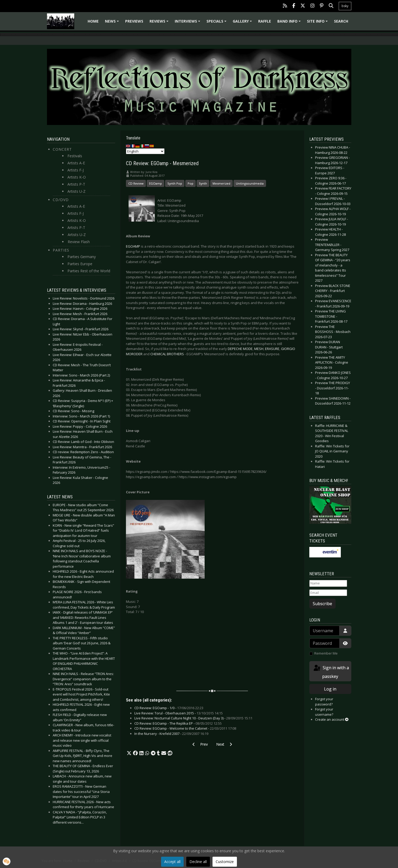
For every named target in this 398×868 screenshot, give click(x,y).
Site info (318, 23)
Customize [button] (225, 862)
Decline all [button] (198, 862)
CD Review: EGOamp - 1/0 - (169, 708)
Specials (217, 23)
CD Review (136, 183)
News (113, 23)
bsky (345, 6)
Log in (330, 689)
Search (341, 21)
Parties (61, 250)
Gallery (243, 23)
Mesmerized (221, 183)
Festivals (75, 156)
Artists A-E (76, 163)
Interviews (188, 23)
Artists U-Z (76, 191)
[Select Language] (145, 151)
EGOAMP (133, 246)
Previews (134, 21)
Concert (62, 149)
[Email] (328, 593)
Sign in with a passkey (331, 672)
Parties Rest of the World (89, 271)
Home (93, 21)
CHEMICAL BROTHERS (167, 354)
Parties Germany (82, 257)
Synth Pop (175, 183)
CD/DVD (61, 200)
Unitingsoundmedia (250, 183)
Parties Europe (80, 264)
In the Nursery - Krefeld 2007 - (171, 734)
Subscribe (322, 604)
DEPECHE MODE (240, 349)
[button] (129, 753)
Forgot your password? (324, 702)
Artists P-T (76, 184)
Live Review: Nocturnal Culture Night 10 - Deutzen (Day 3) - (193, 718)
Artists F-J (76, 170)
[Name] (328, 583)
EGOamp (155, 183)
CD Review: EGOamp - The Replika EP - (178, 723)
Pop (190, 183)
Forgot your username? (324, 712)
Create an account (332, 719)
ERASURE (272, 349)
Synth (203, 183)
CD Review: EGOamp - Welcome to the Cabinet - (185, 728)
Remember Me (326, 653)
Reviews (160, 23)
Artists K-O (77, 177)
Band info (290, 23)
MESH (259, 349)
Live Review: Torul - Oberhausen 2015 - (179, 713)
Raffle (265, 21)
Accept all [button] (172, 862)
